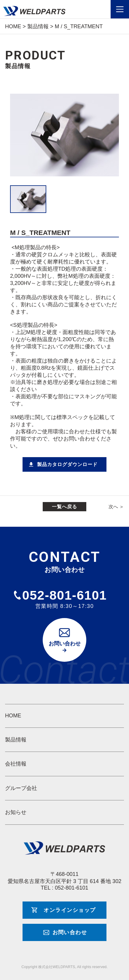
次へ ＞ (116, 507)
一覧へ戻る (64, 507)
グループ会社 (21, 788)
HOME (13, 716)
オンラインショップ (70, 910)
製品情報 (16, 740)
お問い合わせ (65, 644)
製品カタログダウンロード (67, 464)
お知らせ (16, 812)
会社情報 (16, 764)
